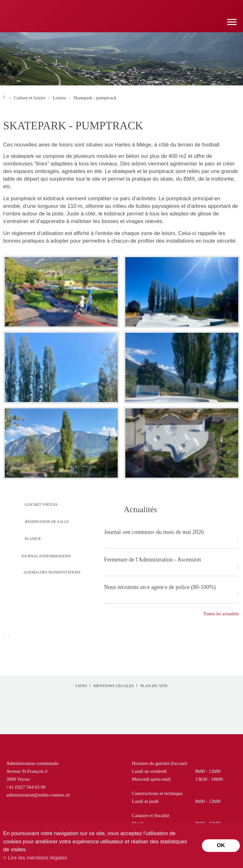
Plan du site (154, 686)
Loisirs (59, 98)
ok (221, 845)
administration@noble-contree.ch (38, 795)
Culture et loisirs (29, 98)
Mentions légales (114, 686)
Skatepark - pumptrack (95, 98)
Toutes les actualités (221, 614)
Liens (81, 686)
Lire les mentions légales (37, 858)
